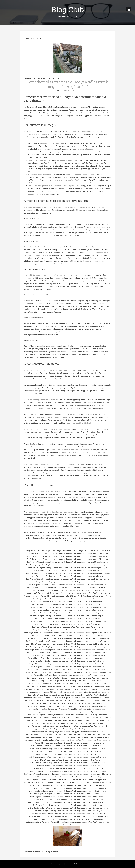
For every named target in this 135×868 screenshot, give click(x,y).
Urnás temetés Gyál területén (39, 160)
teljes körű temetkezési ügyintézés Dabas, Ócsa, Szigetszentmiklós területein (56, 275)
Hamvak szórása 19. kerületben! (78, 423)
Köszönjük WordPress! (78, 864)
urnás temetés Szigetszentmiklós (67, 160)
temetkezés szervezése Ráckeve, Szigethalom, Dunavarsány (49, 464)
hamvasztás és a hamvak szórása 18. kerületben (71, 450)
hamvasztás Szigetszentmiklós (52, 143)
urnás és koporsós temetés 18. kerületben (52, 417)
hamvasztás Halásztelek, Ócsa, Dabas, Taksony (44, 491)
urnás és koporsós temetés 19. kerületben (42, 523)
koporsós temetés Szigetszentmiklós (82, 174)
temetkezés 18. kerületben (82, 532)
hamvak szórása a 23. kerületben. (52, 264)
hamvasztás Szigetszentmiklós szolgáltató (42, 400)
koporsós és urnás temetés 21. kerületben (68, 180)
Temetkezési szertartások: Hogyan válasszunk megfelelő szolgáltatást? (68, 84)
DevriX (68, 864)
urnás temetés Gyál (34, 391)
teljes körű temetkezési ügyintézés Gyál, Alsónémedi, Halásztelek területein (56, 207)
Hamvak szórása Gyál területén (40, 186)
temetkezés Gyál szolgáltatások (38, 247)
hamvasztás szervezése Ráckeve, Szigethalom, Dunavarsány (49, 512)
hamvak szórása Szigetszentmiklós (69, 186)
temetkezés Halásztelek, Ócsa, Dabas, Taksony (52, 429)
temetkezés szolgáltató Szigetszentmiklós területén (55, 370)
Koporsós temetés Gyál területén (41, 174)
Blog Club (68, 9)
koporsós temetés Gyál (70, 452)
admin (77, 90)
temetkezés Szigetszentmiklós (50, 134)
